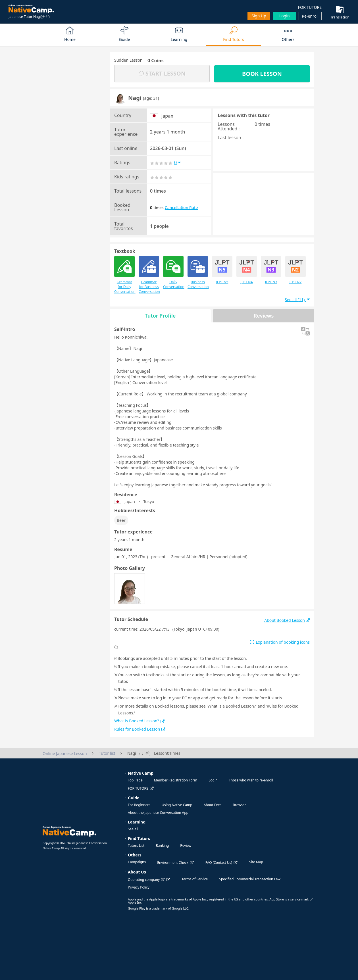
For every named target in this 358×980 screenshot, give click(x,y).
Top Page (135, 780)
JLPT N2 (295, 270)
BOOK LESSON (262, 74)
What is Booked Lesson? (139, 721)
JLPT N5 (222, 270)
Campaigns (137, 862)
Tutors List (136, 845)
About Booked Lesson (287, 620)
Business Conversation (198, 273)
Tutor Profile (160, 316)
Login (285, 16)
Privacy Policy (139, 887)
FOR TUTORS (310, 7)
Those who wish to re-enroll (251, 780)
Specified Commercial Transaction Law (250, 879)
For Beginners (139, 805)
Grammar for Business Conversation (149, 275)
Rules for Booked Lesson (140, 729)
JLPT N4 (247, 270)
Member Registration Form (176, 780)
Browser (239, 805)
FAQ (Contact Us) (219, 863)
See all (133, 829)
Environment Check (173, 863)
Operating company (146, 880)
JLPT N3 (271, 270)
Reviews (264, 316)
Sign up (259, 16)
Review (186, 845)
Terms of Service (195, 879)
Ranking (162, 845)
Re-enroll (310, 16)
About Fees (213, 805)
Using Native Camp (177, 805)
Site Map (256, 862)
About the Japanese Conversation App (158, 813)
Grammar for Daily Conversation (124, 275)
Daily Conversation (173, 273)
